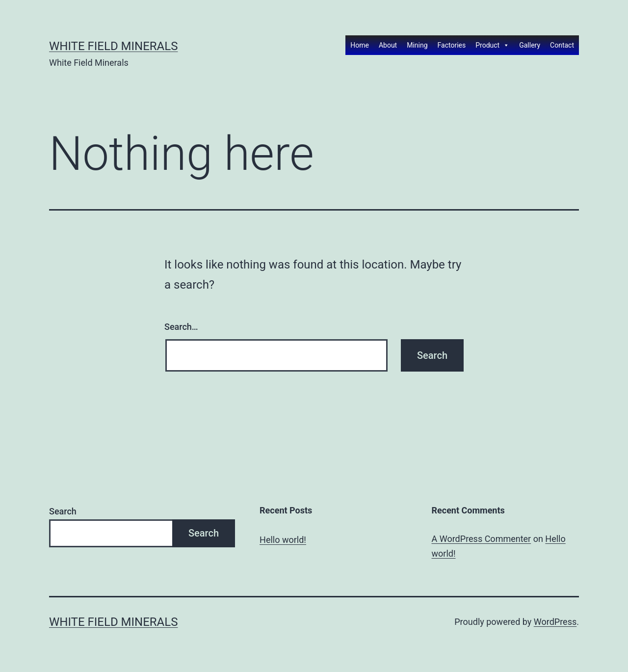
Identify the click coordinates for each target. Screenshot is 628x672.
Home (360, 45)
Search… (181, 327)
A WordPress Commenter (482, 539)
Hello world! (283, 540)
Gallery (530, 45)
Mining (417, 45)
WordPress (555, 622)
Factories (452, 45)
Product (492, 45)
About (388, 45)
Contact (562, 45)
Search (63, 511)
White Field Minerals (113, 46)
